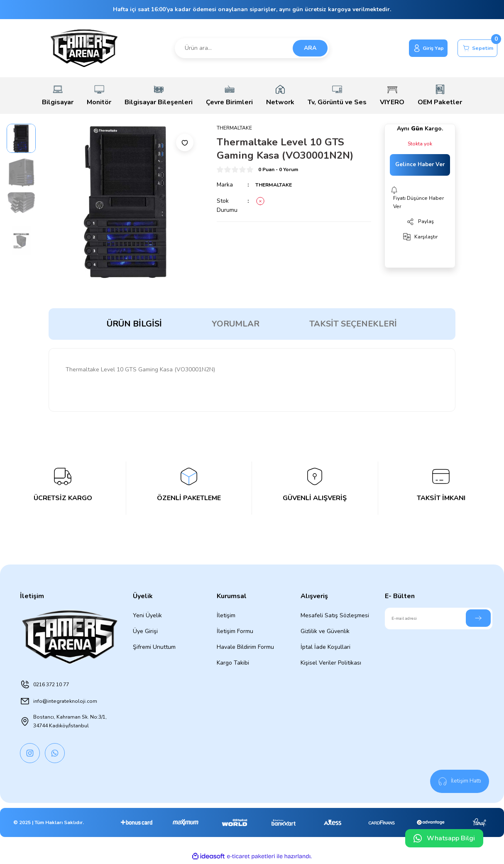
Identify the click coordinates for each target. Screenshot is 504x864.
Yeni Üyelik (147, 615)
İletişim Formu (235, 631)
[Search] (252, 48)
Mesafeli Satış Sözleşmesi (335, 615)
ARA (310, 48)
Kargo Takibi (233, 663)
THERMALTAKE (276, 185)
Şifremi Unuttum (154, 647)
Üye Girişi (145, 631)
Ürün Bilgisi (134, 324)
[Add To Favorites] (185, 142)
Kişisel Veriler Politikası (331, 663)
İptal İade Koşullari (325, 647)
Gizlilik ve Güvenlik (325, 631)
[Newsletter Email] (439, 619)
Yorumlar (236, 324)
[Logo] (84, 48)
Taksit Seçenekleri (353, 324)
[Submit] (478, 618)
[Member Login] (416, 48)
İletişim (226, 615)
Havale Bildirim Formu (245, 647)
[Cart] (474, 48)
